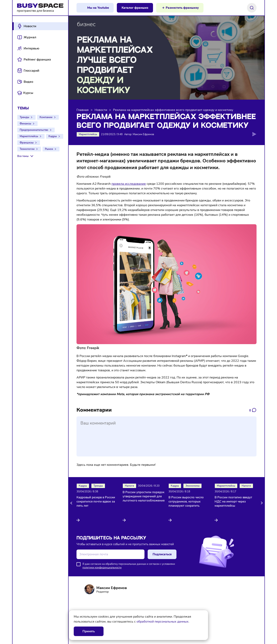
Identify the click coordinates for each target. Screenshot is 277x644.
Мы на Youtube (98, 8)
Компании (46, 117)
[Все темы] (26, 156)
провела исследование (129, 184)
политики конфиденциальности (102, 568)
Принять (89, 631)
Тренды (24, 117)
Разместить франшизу (182, 8)
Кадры (53, 136)
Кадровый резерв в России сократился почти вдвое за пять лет (96, 502)
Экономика (192, 486)
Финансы (25, 124)
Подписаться (162, 554)
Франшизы (27, 143)
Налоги (129, 486)
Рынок (49, 149)
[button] (72, 503)
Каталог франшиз (135, 8)
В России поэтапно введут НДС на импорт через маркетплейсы (233, 502)
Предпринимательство (34, 130)
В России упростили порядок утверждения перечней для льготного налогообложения (144, 496)
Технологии (27, 149)
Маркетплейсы (29, 136)
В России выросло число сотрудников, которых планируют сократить (186, 502)
